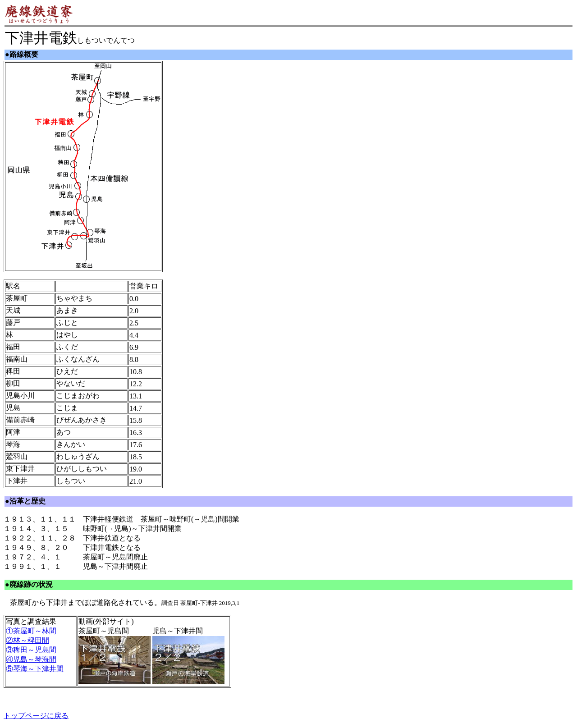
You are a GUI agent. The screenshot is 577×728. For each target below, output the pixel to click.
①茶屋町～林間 (31, 631)
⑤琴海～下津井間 (35, 669)
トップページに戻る (36, 716)
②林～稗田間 (27, 640)
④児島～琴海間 (31, 659)
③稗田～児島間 (31, 650)
